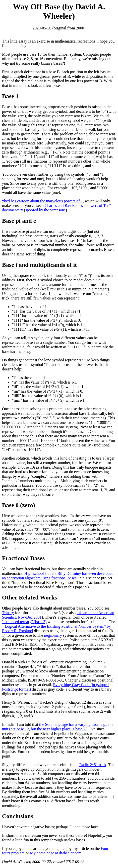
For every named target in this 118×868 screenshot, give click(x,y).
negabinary (53, 635)
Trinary (8, 613)
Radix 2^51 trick (93, 765)
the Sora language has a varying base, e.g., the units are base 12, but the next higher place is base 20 (58, 727)
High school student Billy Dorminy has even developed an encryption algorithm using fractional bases (58, 576)
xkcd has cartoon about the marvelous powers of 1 (42, 201)
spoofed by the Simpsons (45, 210)
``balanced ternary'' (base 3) (24, 622)
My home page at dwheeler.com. (56, 853)
